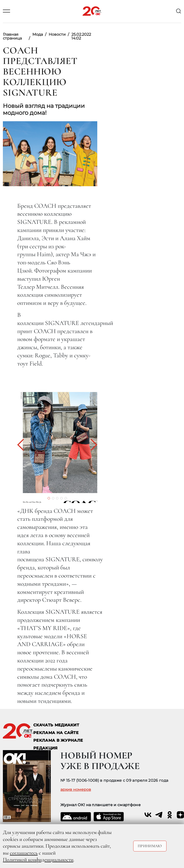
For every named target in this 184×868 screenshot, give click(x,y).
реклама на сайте (56, 733)
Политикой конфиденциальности (38, 860)
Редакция (46, 748)
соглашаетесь (24, 853)
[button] (23, 445)
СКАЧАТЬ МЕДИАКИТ (56, 725)
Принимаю (150, 846)
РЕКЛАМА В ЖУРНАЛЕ (58, 740)
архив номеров (76, 790)
